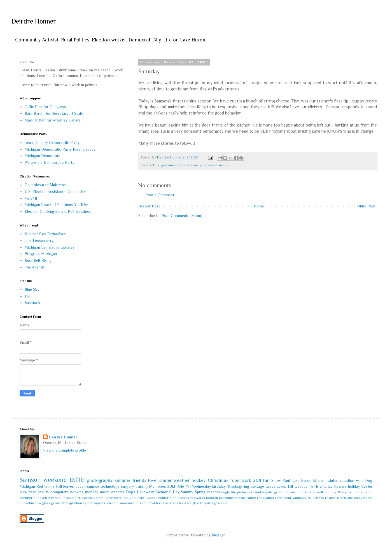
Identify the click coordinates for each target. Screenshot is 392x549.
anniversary (363, 498)
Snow (276, 480)
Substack (32, 303)
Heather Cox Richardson (46, 234)
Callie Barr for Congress (45, 107)
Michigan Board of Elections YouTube (56, 205)
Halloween (146, 492)
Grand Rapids (262, 492)
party (304, 492)
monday (92, 492)
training (222, 165)
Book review (326, 498)
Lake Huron (301, 480)
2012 (171, 486)
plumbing (226, 498)
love (152, 480)
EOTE (77, 480)
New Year (28, 492)
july (51, 498)
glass (46, 503)
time (141, 498)
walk (320, 492)
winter (333, 480)
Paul (286, 480)
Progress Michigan (41, 254)
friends (139, 480)
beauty (43, 492)
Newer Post (150, 206)
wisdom (213, 492)
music (294, 492)
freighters (207, 503)
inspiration (74, 503)
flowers (340, 486)
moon (105, 492)
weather (182, 480)
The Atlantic (35, 267)
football (212, 498)
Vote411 (31, 198)
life (234, 492)
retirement (283, 498)
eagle (226, 492)
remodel (112, 503)
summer (123, 480)
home (109, 498)
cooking (77, 492)
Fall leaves (65, 486)
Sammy (196, 165)
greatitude (221, 503)
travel (82, 498)
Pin (188, 486)
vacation (347, 480)
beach (81, 486)
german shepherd (175, 165)
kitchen (319, 480)
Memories (158, 486)
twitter (155, 503)
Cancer (151, 498)
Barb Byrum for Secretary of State (54, 113)
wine (360, 480)
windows (299, 498)
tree (312, 492)
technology (110, 486)
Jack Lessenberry (39, 240)
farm (100, 498)
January (331, 492)
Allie (180, 486)
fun (266, 480)
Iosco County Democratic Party (52, 142)
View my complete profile (65, 450)
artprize (326, 486)
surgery (127, 486)
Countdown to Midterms (45, 185)
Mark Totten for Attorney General (53, 120)
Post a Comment (160, 195)
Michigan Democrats (42, 156)
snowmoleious (130, 503)
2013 (92, 498)
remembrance (245, 498)
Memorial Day (168, 492)
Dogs (131, 492)
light (86, 503)
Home (259, 206)
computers (60, 492)
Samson (209, 165)
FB (27, 296)
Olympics (168, 503)
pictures (244, 492)
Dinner (165, 480)
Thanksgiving (238, 486)
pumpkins (98, 503)
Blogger (218, 535)
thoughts (129, 498)
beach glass (192, 503)
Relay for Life (349, 492)
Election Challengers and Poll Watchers (58, 211)
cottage (257, 486)
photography (100, 480)
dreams (183, 498)
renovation (265, 498)
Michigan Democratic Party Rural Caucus (60, 149)
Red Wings (46, 486)
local (59, 498)
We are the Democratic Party (49, 162)
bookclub (27, 503)
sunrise (93, 486)
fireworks (198, 498)
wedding (118, 492)
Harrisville (345, 498)
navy (118, 498)
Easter (367, 486)
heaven (41, 498)
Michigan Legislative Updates (50, 247)
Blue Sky (32, 289)
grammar (58, 503)
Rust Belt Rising (38, 260)
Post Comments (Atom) (182, 216)
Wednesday (201, 486)
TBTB (314, 486)
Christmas (218, 480)
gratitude (281, 492)
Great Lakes (276, 486)
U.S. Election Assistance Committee (55, 191)
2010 (311, 498)
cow (38, 503)
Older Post (366, 206)
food (235, 480)
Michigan (27, 486)
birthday (219, 486)
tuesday (301, 486)
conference (167, 498)
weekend (55, 480)
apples (179, 503)
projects (70, 498)
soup (146, 503)
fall (290, 486)
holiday (354, 486)
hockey (199, 480)
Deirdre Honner (34, 21)
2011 (257, 480)
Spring (200, 492)
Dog (156, 165)
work (246, 480)
